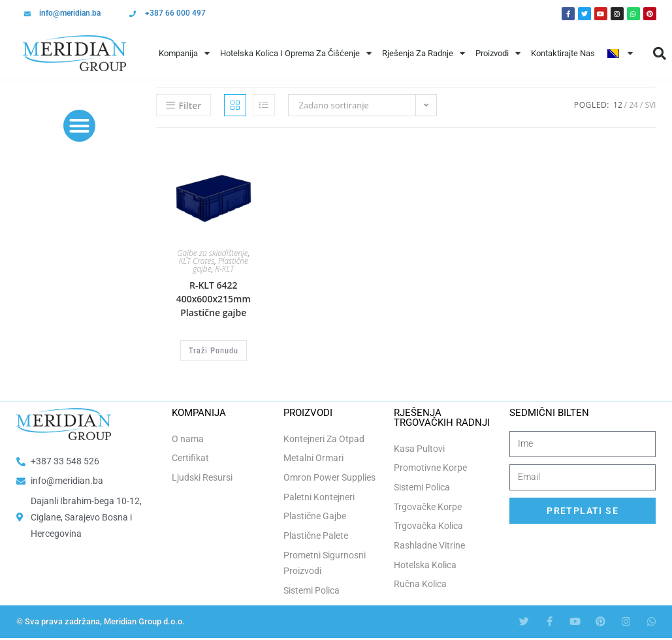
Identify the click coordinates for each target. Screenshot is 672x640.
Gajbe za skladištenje (212, 253)
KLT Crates (197, 261)
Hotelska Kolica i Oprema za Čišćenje (296, 53)
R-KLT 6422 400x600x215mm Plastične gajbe (214, 299)
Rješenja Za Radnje (424, 53)
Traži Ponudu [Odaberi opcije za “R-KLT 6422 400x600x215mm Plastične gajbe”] (214, 350)
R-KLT (224, 269)
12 (618, 105)
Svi (650, 105)
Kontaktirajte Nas (563, 53)
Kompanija (184, 53)
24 (633, 105)
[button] (80, 126)
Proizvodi (498, 53)
